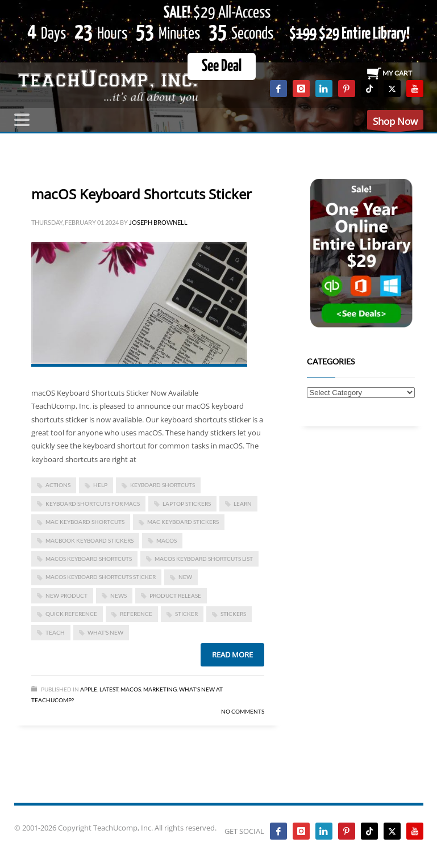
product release (175, 596)
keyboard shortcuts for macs (93, 504)
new (185, 577)
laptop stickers (187, 504)
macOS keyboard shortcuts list (204, 559)
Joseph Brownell (158, 222)
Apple (89, 689)
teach (55, 632)
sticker (186, 614)
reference (136, 614)
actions (58, 485)
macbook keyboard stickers (90, 540)
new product (66, 596)
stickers (233, 614)
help (100, 485)
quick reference (71, 614)
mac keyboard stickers (183, 522)
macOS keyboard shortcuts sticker (101, 577)
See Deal (222, 66)
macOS (167, 540)
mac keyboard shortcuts (85, 522)
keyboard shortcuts (163, 485)
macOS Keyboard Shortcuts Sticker (141, 194)
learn (243, 504)
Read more (232, 655)
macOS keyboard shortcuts (89, 559)
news (118, 596)
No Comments (243, 711)
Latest (109, 689)
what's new (105, 632)
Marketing (160, 689)
